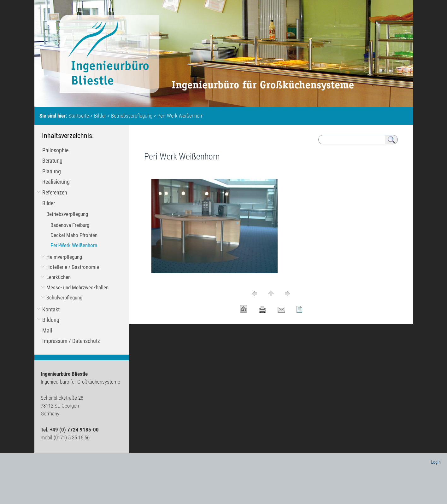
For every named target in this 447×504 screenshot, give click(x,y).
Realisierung (56, 182)
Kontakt (51, 309)
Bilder (100, 116)
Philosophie (55, 150)
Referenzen (55, 192)
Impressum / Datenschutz (71, 341)
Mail (47, 330)
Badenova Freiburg (70, 225)
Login (436, 462)
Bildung (51, 320)
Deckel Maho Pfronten (74, 235)
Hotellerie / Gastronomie (73, 267)
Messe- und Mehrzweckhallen (77, 287)
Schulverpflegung (64, 298)
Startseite (79, 116)
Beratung (52, 161)
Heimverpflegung (64, 257)
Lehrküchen (59, 277)
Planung (52, 171)
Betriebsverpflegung (132, 116)
